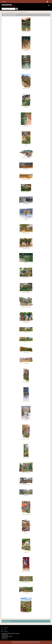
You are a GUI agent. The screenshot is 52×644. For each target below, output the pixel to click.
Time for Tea (26, 593)
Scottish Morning (26, 32)
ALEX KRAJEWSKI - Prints (11, 12)
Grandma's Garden (26, 473)
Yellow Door (26, 107)
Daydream (26, 496)
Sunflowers (26, 126)
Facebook (5, 627)
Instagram (5, 631)
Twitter (4, 629)
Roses (26, 145)
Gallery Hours (5, 639)
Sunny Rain (26, 332)
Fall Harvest (26, 353)
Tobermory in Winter (26, 158)
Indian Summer (26, 439)
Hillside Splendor (26, 382)
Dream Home (26, 233)
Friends (26, 420)
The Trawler (26, 69)
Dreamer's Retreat (26, 278)
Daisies (26, 263)
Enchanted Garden (26, 485)
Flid (26, 533)
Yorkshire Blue (26, 169)
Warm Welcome (26, 192)
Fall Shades (26, 363)
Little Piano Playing (26, 571)
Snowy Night (26, 204)
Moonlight (26, 50)
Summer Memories (26, 582)
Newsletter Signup (7, 621)
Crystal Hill (26, 219)
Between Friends (26, 292)
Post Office (26, 322)
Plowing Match (26, 613)
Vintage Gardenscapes (23, 12)
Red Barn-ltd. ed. (26, 88)
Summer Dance (26, 458)
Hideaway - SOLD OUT (26, 307)
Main (3, 12)
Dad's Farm (26, 342)
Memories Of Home (26, 248)
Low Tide (26, 552)
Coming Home (26, 401)
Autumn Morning (26, 179)
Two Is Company (26, 514)
